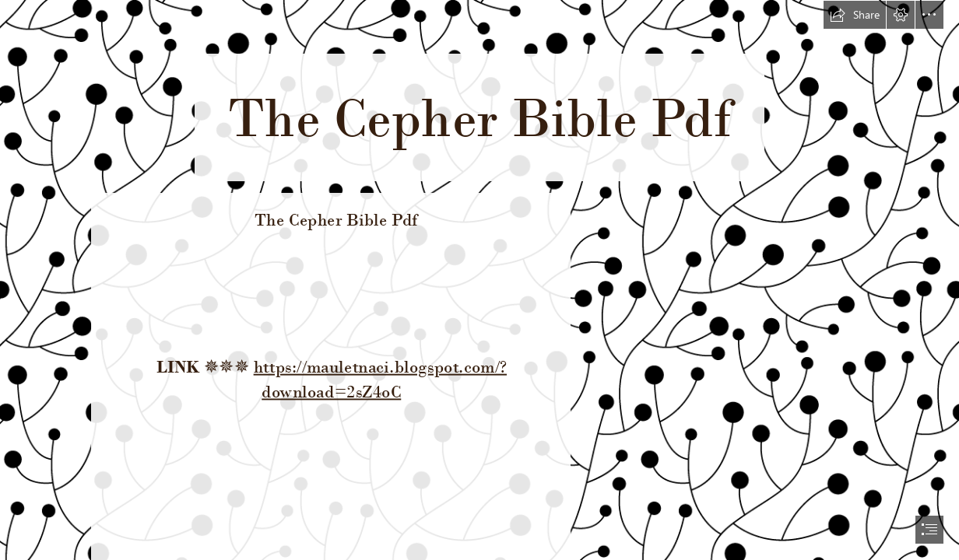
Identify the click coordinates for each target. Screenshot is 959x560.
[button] (855, 15)
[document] (479, 280)
